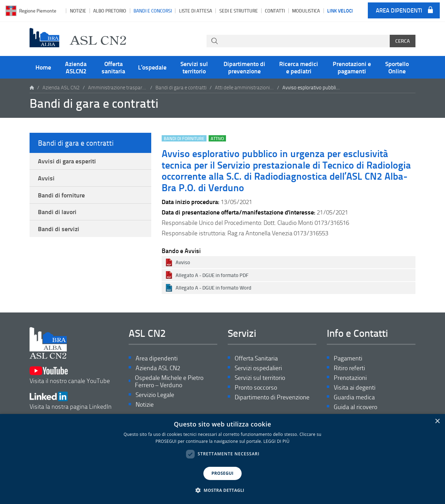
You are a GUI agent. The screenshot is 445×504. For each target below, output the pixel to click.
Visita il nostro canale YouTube (70, 375)
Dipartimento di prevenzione (244, 67)
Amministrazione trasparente (118, 87)
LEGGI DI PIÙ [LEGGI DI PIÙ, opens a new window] (277, 441)
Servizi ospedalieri (258, 368)
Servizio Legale (155, 395)
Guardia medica (354, 397)
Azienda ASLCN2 (76, 67)
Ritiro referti (349, 368)
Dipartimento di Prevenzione (272, 397)
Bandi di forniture (61, 195)
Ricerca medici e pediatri (299, 67)
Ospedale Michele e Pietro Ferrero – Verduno (169, 381)
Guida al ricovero (355, 407)
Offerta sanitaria (113, 67)
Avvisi (46, 178)
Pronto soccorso (256, 387)
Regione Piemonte (38, 11)
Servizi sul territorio (194, 67)
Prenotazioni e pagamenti (352, 67)
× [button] (437, 421)
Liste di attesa (196, 11)
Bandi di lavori (57, 212)
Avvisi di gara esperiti (67, 161)
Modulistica (306, 11)
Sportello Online (397, 67)
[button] (222, 490)
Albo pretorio (110, 11)
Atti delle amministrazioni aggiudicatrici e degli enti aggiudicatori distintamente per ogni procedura (244, 87)
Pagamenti (348, 358)
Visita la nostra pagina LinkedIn (71, 401)
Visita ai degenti (355, 387)
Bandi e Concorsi (153, 11)
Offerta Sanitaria (256, 358)
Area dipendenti (399, 11)
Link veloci (340, 10)
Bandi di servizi (59, 229)
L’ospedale (152, 67)
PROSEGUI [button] (222, 473)
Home (43, 67)
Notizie (78, 11)
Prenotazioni (350, 378)
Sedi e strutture (239, 11)
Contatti (275, 11)
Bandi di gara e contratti (181, 87)
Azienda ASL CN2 (61, 87)
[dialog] (222, 459)
